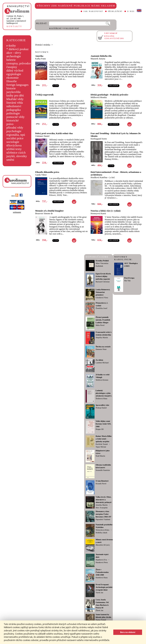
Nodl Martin (100, 456)
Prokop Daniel (101, 408)
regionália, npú (16, 135)
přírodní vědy (15, 128)
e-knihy (11, 46)
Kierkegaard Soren (99, 139)
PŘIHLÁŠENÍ (115, 11)
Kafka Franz (41, 59)
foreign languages (18, 85)
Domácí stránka (43, 45)
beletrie (11, 60)
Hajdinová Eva (101, 560)
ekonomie (13, 78)
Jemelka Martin (102, 505)
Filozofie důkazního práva (47, 172)
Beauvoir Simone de (44, 213)
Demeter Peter (101, 349)
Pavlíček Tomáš (102, 444)
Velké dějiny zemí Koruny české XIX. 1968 (103, 424)
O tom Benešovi (102, 481)
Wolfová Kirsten (102, 380)
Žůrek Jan (99, 610)
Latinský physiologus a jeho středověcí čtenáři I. (104, 393)
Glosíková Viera (102, 298)
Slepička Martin (102, 338)
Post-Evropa (129, 278)
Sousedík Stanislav (103, 470)
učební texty (14, 149)
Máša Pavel (100, 325)
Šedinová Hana (101, 399)
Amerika (39, 56)
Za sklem (99, 360)
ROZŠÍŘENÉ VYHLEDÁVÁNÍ (64, 28)
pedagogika (14, 110)
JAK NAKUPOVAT (93, 11)
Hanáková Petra (102, 562)
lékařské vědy (15, 99)
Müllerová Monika (99, 97)
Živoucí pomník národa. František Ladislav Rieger (103, 320)
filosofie (12, 81)
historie (11, 88)
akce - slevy (14, 53)
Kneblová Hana (102, 578)
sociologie (13, 142)
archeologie (14, 56)
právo (10, 124)
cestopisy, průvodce (19, 63)
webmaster (17, 212)
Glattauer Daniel (42, 136)
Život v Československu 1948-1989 (102, 572)
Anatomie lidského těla (101, 56)
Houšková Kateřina (99, 177)
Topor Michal (101, 447)
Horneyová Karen (98, 213)
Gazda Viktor (41, 175)
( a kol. (112, 177)
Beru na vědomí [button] (128, 632)
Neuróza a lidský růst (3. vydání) (106, 211)
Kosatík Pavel (101, 484)
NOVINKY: (42, 52)
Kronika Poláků (102, 261)
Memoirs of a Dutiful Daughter (49, 211)
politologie (13, 113)
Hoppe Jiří (100, 429)
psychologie (14, 131)
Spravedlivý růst (102, 405)
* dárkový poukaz (18, 49)
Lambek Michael (102, 363)
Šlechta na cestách (103, 347)
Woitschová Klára (102, 530)
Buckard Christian (103, 282)
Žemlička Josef (101, 308)
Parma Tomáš (101, 620)
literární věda (15, 103)
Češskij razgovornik (44, 95)
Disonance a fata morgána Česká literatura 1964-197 (103, 514)
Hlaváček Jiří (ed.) (103, 545)
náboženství (14, 106)
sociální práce (15, 138)
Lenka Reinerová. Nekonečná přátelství (103, 292)
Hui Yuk (127, 281)
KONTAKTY (14, 26)
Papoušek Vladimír (103, 519)
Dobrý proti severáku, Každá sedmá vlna (54, 133)
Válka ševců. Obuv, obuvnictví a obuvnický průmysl (103, 500)
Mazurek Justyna (98, 59)
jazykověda (13, 92)
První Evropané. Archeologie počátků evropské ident (104, 587)
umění (10, 160)
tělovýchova (14, 145)
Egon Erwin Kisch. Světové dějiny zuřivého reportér (103, 276)
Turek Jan (99, 593)
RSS (15, 196)
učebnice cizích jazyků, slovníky (17, 154)
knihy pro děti (15, 96)
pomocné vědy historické (16, 119)
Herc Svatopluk (102, 508)
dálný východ (15, 71)
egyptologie (14, 74)
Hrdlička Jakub (101, 533)
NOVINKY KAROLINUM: (123, 258)
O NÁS (131, 11)
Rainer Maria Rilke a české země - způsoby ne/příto (104, 439)
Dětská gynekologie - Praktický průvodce (109, 95)
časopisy (12, 67)
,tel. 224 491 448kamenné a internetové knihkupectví (16, 20)
